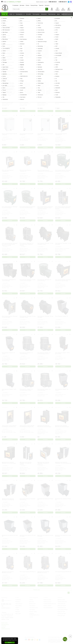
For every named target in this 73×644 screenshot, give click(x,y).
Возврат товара (4, 623)
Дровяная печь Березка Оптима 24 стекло (63, 536)
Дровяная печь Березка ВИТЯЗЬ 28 (26, 61)
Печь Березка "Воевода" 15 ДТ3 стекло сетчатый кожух (28, 280)
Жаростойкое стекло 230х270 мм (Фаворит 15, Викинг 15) (9, 426)
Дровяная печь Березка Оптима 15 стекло (45, 536)
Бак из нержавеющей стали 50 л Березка (9, 134)
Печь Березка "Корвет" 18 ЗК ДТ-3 (9, 390)
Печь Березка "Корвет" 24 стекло (62, 390)
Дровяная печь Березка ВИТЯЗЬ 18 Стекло (8, 572)
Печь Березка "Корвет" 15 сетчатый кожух (26, 353)
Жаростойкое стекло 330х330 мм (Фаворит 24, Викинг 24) (27, 426)
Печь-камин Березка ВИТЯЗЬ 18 (28, 572)
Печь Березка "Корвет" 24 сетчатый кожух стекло (26, 390)
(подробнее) (14, 640)
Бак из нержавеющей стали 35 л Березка (63, 98)
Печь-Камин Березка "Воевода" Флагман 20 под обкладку (63, 280)
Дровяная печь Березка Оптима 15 (63, 499)
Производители (9, 17)
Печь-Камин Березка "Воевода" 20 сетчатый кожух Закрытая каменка (63, 208)
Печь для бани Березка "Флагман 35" (61, 134)
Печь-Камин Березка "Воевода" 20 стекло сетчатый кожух (28, 207)
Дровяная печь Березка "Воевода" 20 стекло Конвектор (63, 463)
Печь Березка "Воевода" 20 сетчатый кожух (44, 280)
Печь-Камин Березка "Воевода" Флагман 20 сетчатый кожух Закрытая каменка (45, 208)
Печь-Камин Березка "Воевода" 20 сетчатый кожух (10, 207)
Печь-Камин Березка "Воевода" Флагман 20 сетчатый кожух (63, 171)
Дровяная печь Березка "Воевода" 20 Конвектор (8, 499)
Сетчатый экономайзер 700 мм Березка (10, 61)
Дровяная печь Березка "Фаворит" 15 (43, 98)
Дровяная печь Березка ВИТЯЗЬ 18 (43, 61)
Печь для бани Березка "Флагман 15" (25, 171)
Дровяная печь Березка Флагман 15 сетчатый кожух (9, 463)
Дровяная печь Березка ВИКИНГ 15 (8, 98)
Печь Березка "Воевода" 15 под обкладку (63, 244)
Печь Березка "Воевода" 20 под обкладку (45, 317)
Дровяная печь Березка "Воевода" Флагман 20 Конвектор (43, 463)
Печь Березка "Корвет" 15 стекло (8, 353)
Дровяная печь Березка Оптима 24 (10, 536)
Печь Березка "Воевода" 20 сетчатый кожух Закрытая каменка (27, 244)
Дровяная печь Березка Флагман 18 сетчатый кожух (44, 426)
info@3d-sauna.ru (68, 14)
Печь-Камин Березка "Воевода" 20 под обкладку (10, 317)
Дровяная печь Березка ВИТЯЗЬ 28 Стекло (43, 572)
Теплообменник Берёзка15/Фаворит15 (26, 134)
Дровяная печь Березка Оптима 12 (45, 499)
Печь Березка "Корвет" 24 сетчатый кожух (44, 390)
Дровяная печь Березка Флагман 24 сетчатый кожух (62, 426)
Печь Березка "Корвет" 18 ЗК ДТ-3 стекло (62, 353)
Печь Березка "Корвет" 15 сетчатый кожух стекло (44, 353)
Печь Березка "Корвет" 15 (62, 316)
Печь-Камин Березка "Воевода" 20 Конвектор (28, 499)
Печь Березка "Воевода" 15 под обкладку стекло (45, 244)
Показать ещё (36, 590)
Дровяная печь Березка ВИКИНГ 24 (61, 61)
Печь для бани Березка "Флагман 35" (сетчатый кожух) (45, 171)
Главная (3, 17)
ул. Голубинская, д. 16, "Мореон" (14, 2)
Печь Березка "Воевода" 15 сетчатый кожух (9, 280)
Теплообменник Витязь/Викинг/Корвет (45, 134)
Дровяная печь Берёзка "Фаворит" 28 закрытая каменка (26, 463)
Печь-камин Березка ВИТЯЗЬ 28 (63, 572)
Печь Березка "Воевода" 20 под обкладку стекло (28, 317)
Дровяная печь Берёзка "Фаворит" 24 (26, 98)
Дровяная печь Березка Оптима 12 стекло (28, 536)
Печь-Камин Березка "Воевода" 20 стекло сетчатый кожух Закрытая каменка (10, 244)
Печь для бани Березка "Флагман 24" (8, 171)
